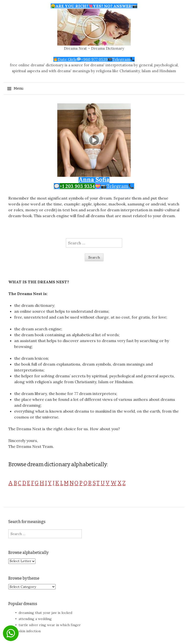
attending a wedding (35, 619)
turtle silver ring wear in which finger (50, 625)
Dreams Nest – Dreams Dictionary (94, 48)
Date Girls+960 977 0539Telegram (94, 59)
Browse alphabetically (28, 553)
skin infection (30, 631)
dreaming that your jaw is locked (45, 613)
